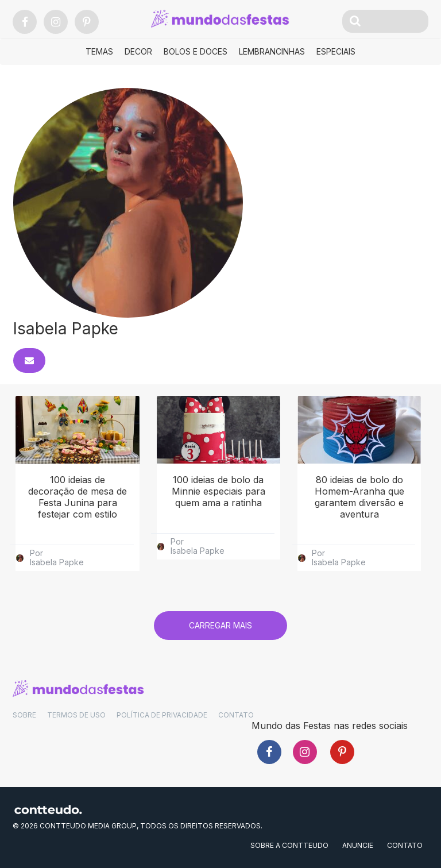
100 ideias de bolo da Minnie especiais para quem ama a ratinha (218, 491)
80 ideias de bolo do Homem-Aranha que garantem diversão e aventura (359, 497)
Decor (138, 51)
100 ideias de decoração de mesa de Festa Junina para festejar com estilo (78, 497)
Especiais (336, 51)
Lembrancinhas (272, 51)
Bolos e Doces (196, 51)
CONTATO (236, 715)
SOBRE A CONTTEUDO (289, 846)
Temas (99, 51)
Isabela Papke (57, 562)
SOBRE (24, 715)
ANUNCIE (358, 846)
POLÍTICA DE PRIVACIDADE (162, 715)
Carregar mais (220, 625)
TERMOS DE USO (76, 715)
